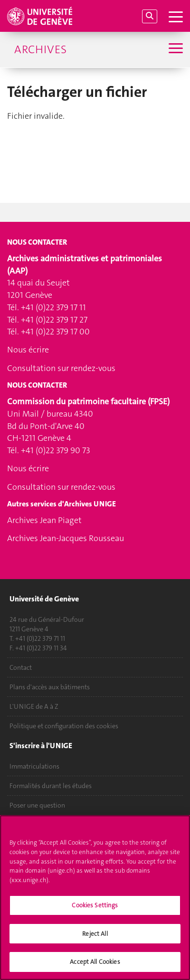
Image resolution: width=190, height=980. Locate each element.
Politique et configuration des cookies (64, 726)
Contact (21, 667)
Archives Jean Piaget (44, 520)
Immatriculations (34, 766)
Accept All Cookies (95, 967)
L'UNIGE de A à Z (34, 706)
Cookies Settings (95, 910)
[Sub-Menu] (175, 49)
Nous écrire (28, 350)
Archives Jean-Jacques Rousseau (66, 538)
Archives (40, 49)
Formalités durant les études (51, 786)
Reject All (95, 938)
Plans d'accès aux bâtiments (50, 687)
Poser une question (37, 805)
